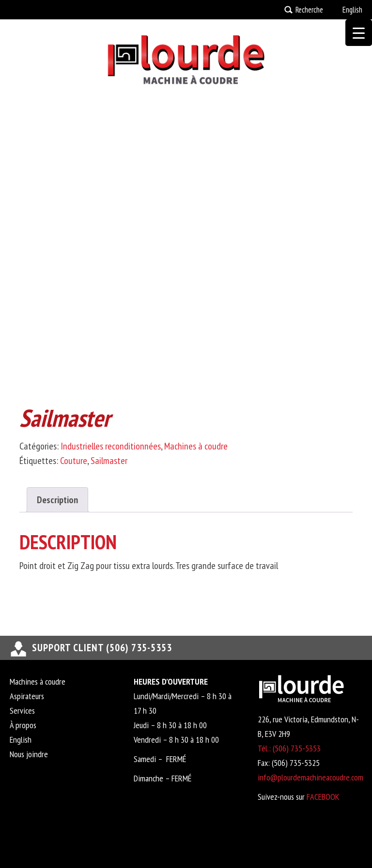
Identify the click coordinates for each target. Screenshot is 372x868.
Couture (74, 461)
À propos (23, 725)
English (352, 10)
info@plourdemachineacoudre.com (310, 777)
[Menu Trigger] (359, 33)
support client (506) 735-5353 (102, 648)
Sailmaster (109, 461)
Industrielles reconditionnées (111, 446)
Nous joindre (29, 754)
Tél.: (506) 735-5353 (289, 748)
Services (22, 711)
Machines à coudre (196, 446)
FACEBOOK (323, 797)
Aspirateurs (27, 696)
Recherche (309, 10)
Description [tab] (57, 500)
